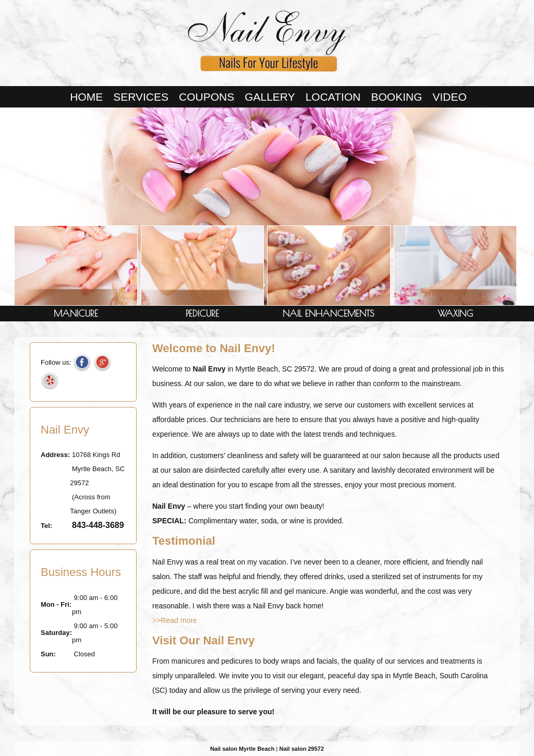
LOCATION (333, 97)
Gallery (270, 97)
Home (86, 97)
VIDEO (449, 97)
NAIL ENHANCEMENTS (329, 313)
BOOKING (396, 97)
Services (141, 97)
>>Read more (175, 620)
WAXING (455, 313)
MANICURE (76, 313)
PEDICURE (202, 313)
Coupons (207, 97)
